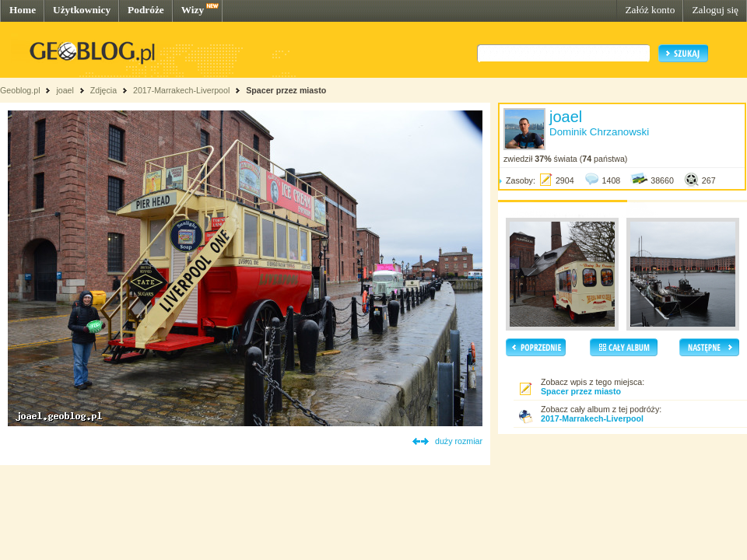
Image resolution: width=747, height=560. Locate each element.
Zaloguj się (715, 10)
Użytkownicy (82, 10)
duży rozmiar (459, 441)
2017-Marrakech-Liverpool (181, 90)
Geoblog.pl (20, 90)
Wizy (193, 10)
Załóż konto (650, 10)
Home (23, 10)
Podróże (146, 10)
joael (65, 90)
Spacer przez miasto (286, 90)
